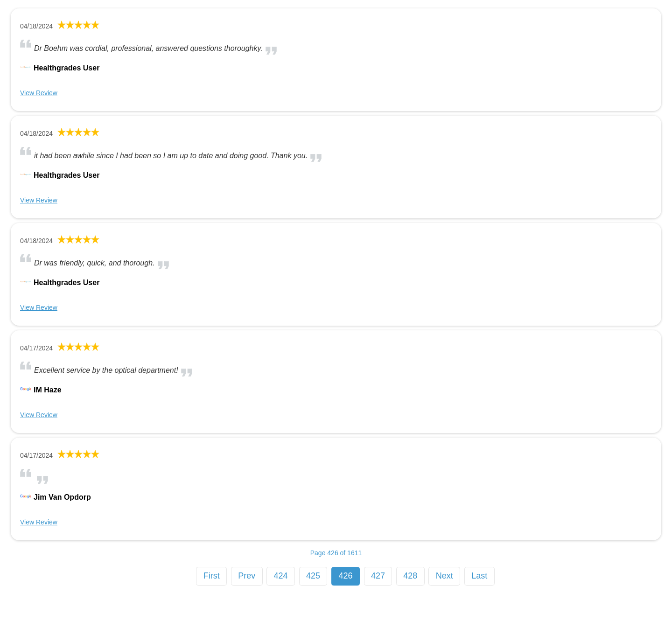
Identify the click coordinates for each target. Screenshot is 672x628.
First (212, 576)
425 (313, 576)
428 (410, 576)
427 (378, 576)
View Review (39, 93)
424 (281, 576)
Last (479, 576)
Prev (247, 576)
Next (444, 576)
